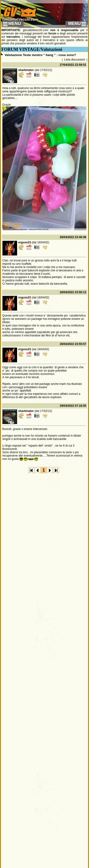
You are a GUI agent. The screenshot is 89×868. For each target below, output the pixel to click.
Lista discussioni (75, 60)
